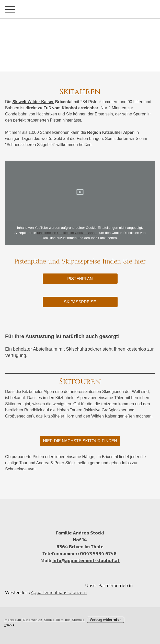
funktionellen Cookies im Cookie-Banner (67, 233)
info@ (59, 560)
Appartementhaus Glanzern (59, 592)
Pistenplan (80, 279)
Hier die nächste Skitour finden (80, 441)
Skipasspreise (80, 302)
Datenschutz (33, 619)
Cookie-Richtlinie (57, 619)
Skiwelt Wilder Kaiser (33, 102)
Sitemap (78, 619)
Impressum (12, 619)
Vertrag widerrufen (106, 619)
